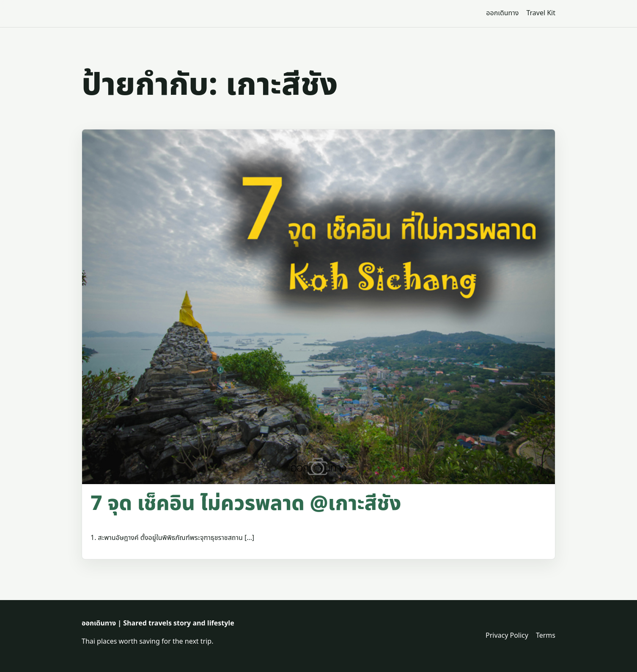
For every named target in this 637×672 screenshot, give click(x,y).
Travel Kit (541, 13)
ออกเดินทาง (502, 13)
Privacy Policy (507, 636)
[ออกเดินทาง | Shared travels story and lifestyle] (106, 14)
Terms (546, 636)
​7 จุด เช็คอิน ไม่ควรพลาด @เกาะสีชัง (246, 504)
